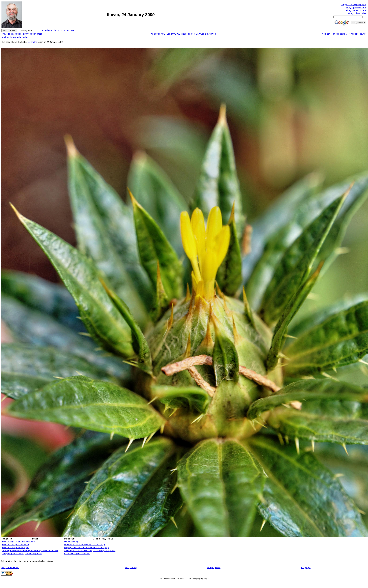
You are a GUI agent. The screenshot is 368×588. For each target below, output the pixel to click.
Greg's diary (131, 568)
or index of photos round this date (58, 30)
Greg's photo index (357, 13)
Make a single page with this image (19, 542)
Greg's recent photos (356, 10)
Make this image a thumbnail (16, 545)
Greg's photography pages (354, 4)
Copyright (306, 568)
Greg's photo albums (356, 7)
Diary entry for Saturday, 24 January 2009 (22, 553)
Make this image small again (15, 548)
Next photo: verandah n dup (15, 37)
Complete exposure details (77, 553)
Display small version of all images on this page (87, 548)
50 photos (32, 42)
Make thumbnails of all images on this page (85, 545)
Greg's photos (214, 568)
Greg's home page (10, 568)
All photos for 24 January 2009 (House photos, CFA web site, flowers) (184, 34)
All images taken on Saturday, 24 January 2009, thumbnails (30, 551)
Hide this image (72, 542)
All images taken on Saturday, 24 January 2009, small (90, 551)
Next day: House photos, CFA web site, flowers (344, 34)
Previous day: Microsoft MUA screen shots (22, 34)
